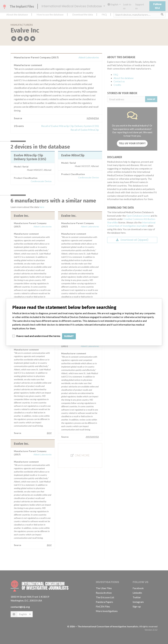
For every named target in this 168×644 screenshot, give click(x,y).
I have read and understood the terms (38, 336)
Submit (69, 336)
